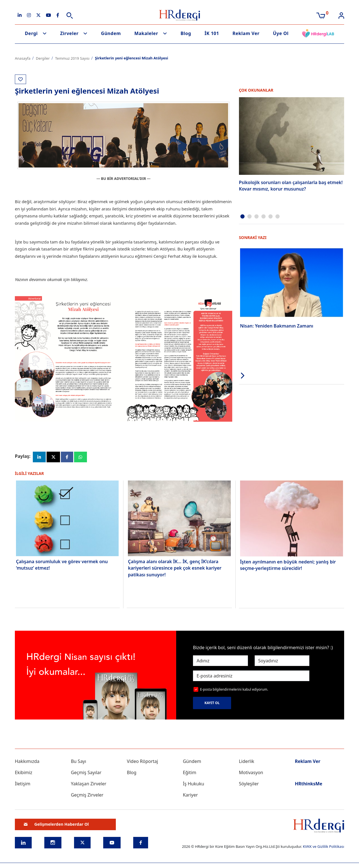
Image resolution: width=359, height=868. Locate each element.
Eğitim (190, 774)
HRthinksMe (309, 785)
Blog (186, 33)
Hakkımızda (27, 763)
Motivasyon (251, 774)
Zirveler (69, 33)
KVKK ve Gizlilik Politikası (324, 848)
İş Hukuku (194, 785)
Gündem (111, 33)
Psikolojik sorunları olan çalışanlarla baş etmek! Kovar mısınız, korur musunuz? (291, 185)
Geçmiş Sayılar (86, 774)
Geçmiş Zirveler (87, 796)
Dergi (31, 33)
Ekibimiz (24, 774)
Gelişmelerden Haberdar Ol (56, 826)
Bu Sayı (79, 763)
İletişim (23, 785)
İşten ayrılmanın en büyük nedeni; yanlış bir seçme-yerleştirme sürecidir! (288, 566)
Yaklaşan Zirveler (89, 785)
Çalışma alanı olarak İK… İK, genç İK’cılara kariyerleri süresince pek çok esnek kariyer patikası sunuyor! (175, 569)
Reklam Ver (246, 33)
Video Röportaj (142, 763)
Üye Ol (281, 33)
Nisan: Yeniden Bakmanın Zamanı (277, 325)
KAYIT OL (212, 704)
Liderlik (247, 763)
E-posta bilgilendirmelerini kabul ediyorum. (234, 691)
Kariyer (190, 796)
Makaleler (146, 33)
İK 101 (212, 33)
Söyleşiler (249, 785)
